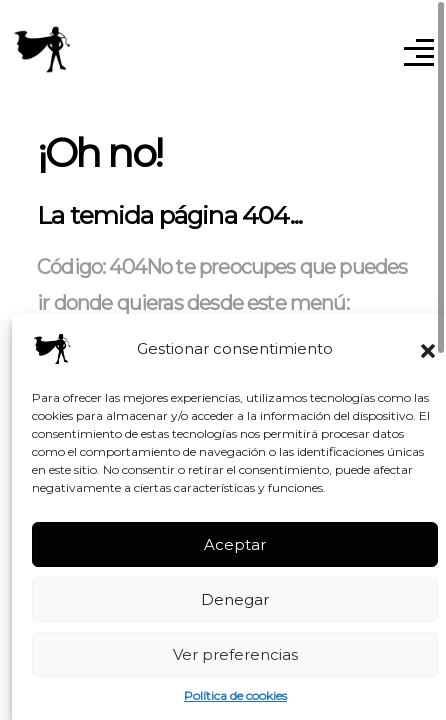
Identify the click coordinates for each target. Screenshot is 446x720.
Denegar (235, 599)
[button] (428, 349)
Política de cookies (235, 695)
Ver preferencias (235, 654)
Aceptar (235, 544)
